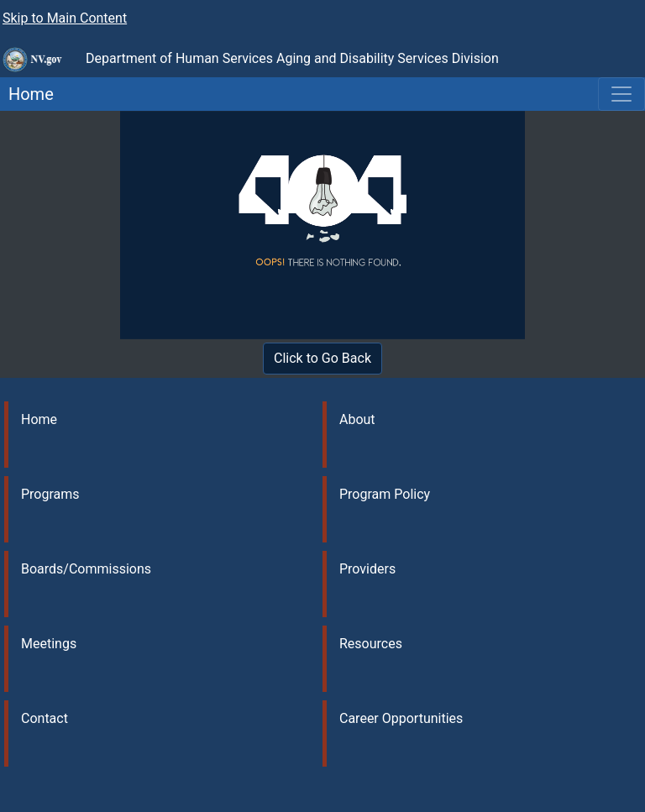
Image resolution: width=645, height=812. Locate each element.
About (357, 419)
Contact (45, 718)
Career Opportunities (401, 718)
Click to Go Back (322, 358)
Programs (50, 494)
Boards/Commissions (86, 569)
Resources (371, 644)
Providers (367, 569)
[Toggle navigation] (621, 94)
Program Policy (385, 494)
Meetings (49, 644)
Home (27, 94)
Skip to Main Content (65, 18)
